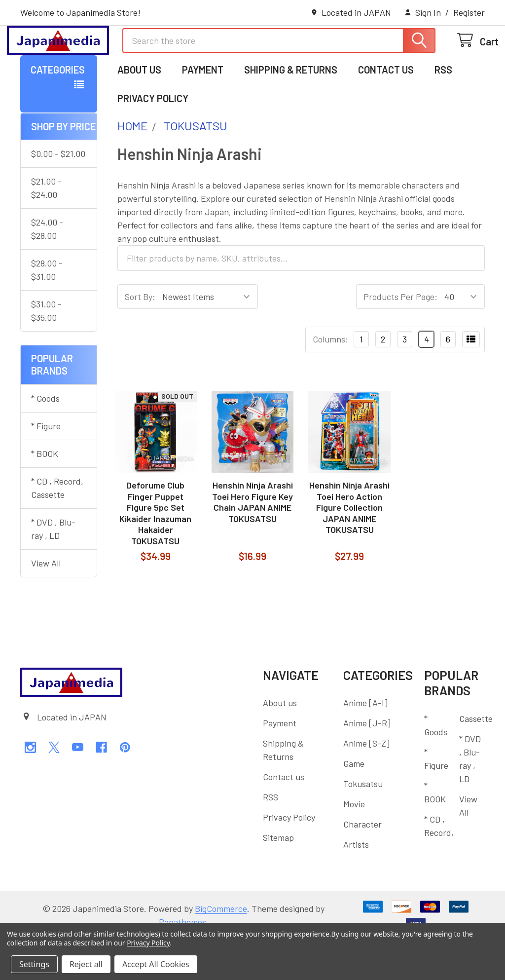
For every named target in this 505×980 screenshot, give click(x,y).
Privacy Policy (153, 139)
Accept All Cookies (156, 964)
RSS (443, 110)
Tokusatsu (363, 824)
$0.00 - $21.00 (58, 194)
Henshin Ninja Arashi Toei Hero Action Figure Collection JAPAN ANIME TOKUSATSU (349, 548)
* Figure (46, 466)
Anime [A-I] (365, 743)
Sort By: (140, 337)
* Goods (45, 439)
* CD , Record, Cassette (57, 528)
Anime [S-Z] (366, 784)
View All (46, 603)
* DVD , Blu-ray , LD (53, 569)
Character (362, 865)
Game (354, 804)
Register (469, 12)
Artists (356, 885)
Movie (354, 844)
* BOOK (45, 494)
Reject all (86, 964)
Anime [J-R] (367, 763)
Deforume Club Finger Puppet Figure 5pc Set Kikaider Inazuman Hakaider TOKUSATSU (155, 553)
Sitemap (278, 878)
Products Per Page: (400, 337)
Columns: (330, 379)
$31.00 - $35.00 (46, 351)
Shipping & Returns (291, 110)
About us (139, 110)
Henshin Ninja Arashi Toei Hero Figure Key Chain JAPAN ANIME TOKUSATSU (252, 542)
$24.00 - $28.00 (47, 269)
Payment (203, 110)
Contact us (386, 110)
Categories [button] (58, 110)
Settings (34, 964)
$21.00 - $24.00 (46, 228)
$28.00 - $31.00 (47, 310)
